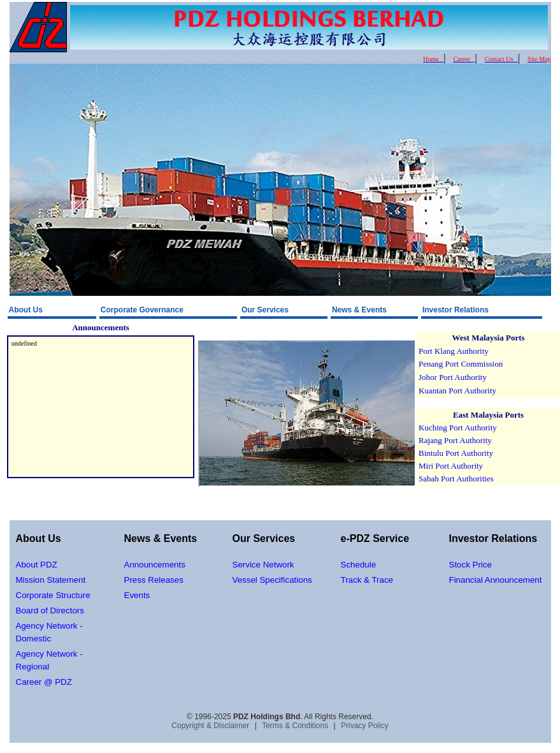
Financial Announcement (496, 580)
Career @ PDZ (44, 682)
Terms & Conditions (295, 726)
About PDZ (37, 565)
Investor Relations (456, 310)
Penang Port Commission (461, 364)
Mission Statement (51, 580)
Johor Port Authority (453, 377)
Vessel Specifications (272, 580)
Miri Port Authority (451, 466)
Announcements (155, 565)
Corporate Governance (142, 310)
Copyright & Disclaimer (210, 726)
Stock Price (470, 565)
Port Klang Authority (454, 351)
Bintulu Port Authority (456, 453)
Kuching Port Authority (458, 428)
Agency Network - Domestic (49, 632)
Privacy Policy (365, 726)
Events (137, 595)
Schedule (359, 565)
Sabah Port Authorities (456, 479)
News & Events (359, 310)
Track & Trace (367, 580)
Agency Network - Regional (49, 660)
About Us (26, 310)
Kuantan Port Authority (457, 391)
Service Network (263, 565)
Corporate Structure (53, 595)
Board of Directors (50, 610)
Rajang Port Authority (455, 440)
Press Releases (154, 580)
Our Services (265, 310)
